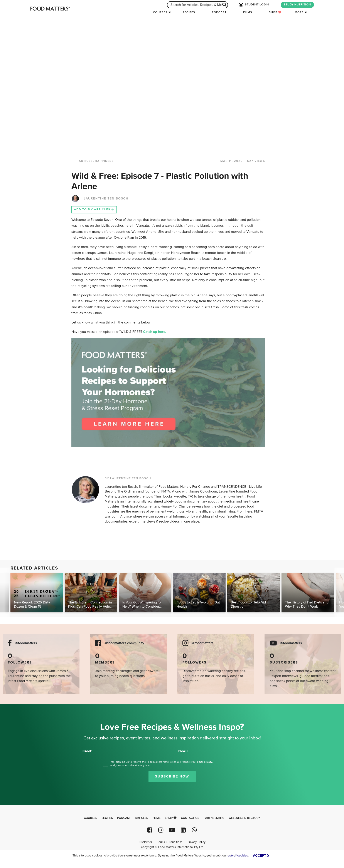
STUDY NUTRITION (297, 5)
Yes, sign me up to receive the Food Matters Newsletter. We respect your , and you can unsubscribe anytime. (162, 763)
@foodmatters (26, 643)
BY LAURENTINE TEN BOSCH (128, 478)
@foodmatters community (124, 643)
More (299, 12)
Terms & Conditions (170, 842)
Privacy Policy (196, 842)
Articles (142, 818)
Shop (275, 12)
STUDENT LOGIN (253, 5)
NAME (87, 751)
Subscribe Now (172, 776)
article (86, 161)
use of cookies (238, 855)
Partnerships (214, 818)
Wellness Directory (244, 818)
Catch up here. (155, 332)
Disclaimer (145, 842)
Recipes (189, 12)
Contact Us (190, 818)
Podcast (219, 12)
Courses (160, 12)
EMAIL (184, 751)
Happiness (104, 161)
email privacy (205, 762)
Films (248, 12)
